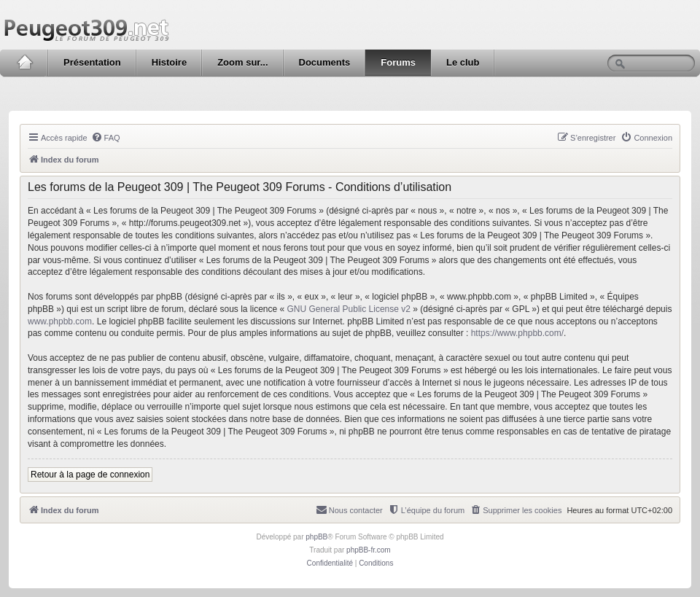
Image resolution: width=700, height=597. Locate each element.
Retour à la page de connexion (90, 475)
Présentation (92, 62)
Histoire (169, 62)
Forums (398, 62)
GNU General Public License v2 (349, 309)
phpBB (316, 537)
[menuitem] (106, 138)
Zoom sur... (242, 62)
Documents (325, 62)
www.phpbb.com (60, 321)
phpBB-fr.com (369, 550)
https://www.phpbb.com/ (517, 333)
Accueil (24, 63)
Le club (463, 62)
